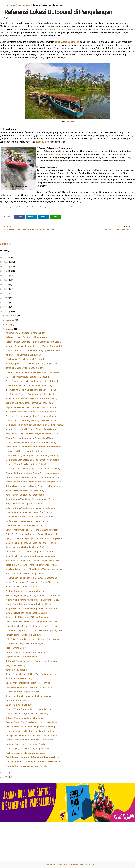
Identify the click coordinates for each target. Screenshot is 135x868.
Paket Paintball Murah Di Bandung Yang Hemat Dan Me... (33, 381)
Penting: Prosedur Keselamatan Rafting (25, 591)
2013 (6, 773)
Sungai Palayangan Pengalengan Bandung (26, 613)
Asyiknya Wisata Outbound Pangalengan (25, 333)
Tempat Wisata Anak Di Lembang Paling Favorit (29, 464)
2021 (6, 280)
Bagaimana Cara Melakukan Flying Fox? (25, 547)
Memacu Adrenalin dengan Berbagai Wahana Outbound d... (34, 346)
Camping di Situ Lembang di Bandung (24, 451)
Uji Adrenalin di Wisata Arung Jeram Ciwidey (28, 521)
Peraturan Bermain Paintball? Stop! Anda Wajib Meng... (32, 398)
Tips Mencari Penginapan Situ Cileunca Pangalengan (31, 578)
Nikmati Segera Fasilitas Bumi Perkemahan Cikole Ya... (32, 429)
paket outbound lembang (67, 42)
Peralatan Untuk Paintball (18, 700)
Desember (12, 315)
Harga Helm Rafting (15, 665)
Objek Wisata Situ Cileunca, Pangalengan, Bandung (30, 552)
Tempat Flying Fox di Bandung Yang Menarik (27, 749)
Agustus (11, 320)
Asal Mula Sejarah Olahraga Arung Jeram (26, 753)
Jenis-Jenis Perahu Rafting (19, 678)
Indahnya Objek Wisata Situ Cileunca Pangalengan (30, 508)
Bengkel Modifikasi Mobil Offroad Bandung (27, 617)
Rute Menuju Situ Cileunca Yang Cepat (24, 574)
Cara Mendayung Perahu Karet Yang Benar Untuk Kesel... (33, 622)
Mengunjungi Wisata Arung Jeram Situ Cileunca (29, 512)
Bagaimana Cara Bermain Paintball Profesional (28, 696)
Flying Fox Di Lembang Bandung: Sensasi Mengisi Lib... (32, 534)
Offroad (29, 207)
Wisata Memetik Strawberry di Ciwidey (25, 525)
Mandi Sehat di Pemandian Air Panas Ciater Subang (31, 442)
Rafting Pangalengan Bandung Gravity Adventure (68, 864)
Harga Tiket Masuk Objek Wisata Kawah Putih (28, 504)
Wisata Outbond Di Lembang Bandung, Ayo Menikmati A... (34, 350)
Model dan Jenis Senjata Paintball (22, 692)
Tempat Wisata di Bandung (20, 5)
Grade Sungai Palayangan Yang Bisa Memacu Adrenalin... (33, 595)
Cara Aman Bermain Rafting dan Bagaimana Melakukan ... (34, 762)
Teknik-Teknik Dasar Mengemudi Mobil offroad (29, 604)
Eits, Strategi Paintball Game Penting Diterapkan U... (31, 394)
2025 (6, 262)
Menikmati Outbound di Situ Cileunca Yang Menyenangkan (34, 569)
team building (43, 142)
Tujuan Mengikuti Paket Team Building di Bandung (30, 731)
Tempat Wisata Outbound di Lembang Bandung (29, 709)
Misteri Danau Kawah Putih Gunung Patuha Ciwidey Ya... (33, 582)
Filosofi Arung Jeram (16, 648)
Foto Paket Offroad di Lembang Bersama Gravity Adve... (33, 639)
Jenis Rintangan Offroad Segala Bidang (25, 368)
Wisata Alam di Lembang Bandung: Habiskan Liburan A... (33, 420)
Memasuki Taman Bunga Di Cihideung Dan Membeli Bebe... (34, 425)
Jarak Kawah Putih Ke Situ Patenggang (25, 495)
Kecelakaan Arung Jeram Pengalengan (25, 643)
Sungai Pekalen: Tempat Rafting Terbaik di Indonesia (31, 608)
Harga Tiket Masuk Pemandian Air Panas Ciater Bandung (33, 447)
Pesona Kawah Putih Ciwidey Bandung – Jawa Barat (31, 722)
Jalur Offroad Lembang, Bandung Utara (25, 355)
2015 (6, 307)
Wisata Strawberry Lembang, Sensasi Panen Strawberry (33, 469)
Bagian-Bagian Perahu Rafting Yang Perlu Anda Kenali (32, 674)
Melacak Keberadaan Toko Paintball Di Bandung (29, 385)
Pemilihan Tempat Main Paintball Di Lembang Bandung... (33, 416)
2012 (6, 777)
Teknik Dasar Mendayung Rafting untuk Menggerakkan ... (33, 757)
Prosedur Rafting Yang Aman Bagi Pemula (26, 766)
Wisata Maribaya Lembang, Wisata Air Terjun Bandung (32, 473)
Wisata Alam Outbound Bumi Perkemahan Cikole (29, 438)
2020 (6, 284)
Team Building (52, 207)
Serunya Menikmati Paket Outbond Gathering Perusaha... (33, 530)
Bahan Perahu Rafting (16, 670)
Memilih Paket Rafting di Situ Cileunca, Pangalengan (31, 556)
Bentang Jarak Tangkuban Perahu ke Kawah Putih (30, 499)
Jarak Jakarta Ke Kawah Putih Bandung (25, 490)
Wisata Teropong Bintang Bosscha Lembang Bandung (32, 455)
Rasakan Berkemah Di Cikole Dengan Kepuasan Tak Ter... (33, 433)
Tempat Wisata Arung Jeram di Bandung (26, 652)
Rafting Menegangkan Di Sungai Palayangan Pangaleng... (33, 486)
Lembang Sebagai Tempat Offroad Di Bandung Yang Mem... (35, 630)
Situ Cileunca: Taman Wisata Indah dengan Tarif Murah (32, 560)
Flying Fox (13, 207)
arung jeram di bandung (60, 154)
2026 (6, 257)
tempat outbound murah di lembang (58, 29)
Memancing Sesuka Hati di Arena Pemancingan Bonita (32, 460)
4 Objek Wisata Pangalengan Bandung (24, 718)
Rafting (43, 207)
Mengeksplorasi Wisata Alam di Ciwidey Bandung (30, 517)
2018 (6, 293)
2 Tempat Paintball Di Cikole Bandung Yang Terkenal (31, 390)
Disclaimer (5, 244)
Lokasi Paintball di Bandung (19, 705)
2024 (6, 266)
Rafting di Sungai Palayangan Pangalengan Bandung (31, 661)
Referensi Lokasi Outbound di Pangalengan (27, 337)
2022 (6, 275)
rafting (40, 180)
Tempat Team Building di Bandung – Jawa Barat (29, 740)
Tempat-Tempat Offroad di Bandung (24, 635)
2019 (6, 289)
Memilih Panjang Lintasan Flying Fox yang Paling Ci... (31, 543)
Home (6, 5)
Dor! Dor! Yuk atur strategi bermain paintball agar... (30, 403)
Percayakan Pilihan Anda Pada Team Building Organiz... (32, 735)
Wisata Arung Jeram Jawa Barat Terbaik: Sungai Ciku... (32, 600)
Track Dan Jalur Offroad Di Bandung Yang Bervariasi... (32, 626)
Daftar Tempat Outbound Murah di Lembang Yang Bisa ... (33, 342)
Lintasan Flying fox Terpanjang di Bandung (26, 744)
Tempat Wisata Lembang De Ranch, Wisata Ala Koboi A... (33, 477)
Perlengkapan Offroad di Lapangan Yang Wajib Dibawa (32, 364)
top (92, 864)
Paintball (36, 207)
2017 (6, 298)
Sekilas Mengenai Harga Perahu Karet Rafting (28, 683)
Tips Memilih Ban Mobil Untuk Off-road (25, 359)
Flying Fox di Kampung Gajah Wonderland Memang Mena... (34, 539)
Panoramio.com (73, 122)
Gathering (21, 207)
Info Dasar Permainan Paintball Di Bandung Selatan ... (32, 412)
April (9, 324)
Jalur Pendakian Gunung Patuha (21, 587)
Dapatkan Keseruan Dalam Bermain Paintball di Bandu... (33, 407)
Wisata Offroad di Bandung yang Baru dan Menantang (32, 372)
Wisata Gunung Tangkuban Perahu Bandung (27, 713)
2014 (6, 312)
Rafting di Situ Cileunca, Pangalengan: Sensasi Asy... (31, 565)
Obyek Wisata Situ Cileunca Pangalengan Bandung (30, 727)
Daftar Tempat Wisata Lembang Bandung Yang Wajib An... (34, 482)
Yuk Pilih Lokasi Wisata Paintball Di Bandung (27, 377)
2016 (6, 303)
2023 (6, 271)
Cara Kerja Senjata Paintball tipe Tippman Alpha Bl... (31, 687)
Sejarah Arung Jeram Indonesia (21, 657)
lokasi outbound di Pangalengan (91, 195)
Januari (10, 329)
